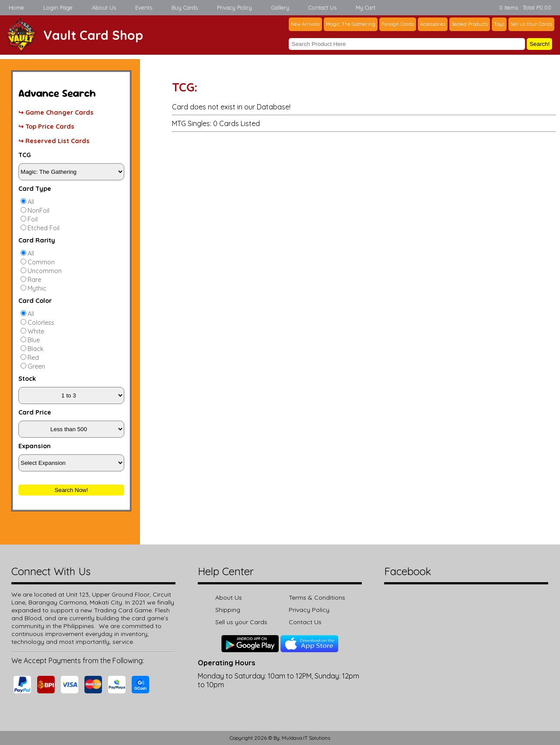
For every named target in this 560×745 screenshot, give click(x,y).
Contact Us (322, 7)
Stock (27, 379)
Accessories (433, 24)
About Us (104, 7)
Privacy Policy (234, 7)
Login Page (58, 7)
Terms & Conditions (317, 597)
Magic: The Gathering (351, 24)
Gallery (280, 7)
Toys (499, 24)
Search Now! (71, 490)
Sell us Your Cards (531, 24)
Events (144, 7)
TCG (24, 155)
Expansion (35, 446)
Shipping (228, 610)
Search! (539, 44)
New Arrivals (305, 24)
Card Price (35, 412)
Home (16, 7)
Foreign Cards (398, 24)
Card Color (35, 301)
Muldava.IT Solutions (306, 738)
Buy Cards (185, 7)
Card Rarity (37, 240)
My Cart (366, 7)
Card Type (35, 189)
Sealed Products (470, 24)
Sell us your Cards (241, 622)
